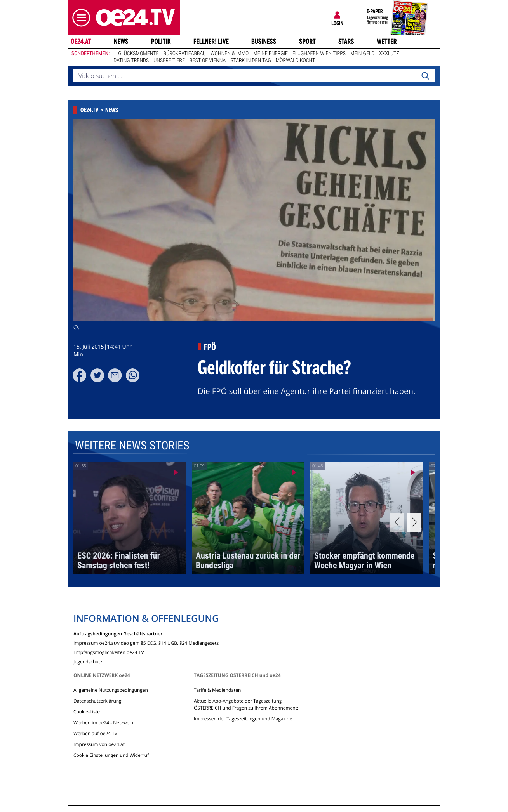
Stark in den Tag (251, 61)
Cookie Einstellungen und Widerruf (111, 755)
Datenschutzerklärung (97, 701)
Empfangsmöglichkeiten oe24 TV (109, 652)
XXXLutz (389, 54)
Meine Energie (271, 54)
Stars (346, 42)
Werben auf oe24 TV (95, 733)
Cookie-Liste (87, 712)
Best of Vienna (208, 61)
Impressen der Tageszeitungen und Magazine (243, 719)
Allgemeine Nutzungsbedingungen (111, 690)
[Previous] (397, 522)
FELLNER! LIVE (211, 42)
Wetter (387, 42)
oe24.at (81, 42)
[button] (79, 18)
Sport (307, 42)
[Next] (414, 522)
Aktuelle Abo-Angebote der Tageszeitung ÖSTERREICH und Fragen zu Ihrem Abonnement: (246, 704)
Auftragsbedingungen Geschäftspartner (118, 633)
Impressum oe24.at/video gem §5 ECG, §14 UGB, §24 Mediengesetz (146, 643)
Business (264, 42)
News (121, 42)
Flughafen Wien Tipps (319, 54)
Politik (161, 42)
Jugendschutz (88, 661)
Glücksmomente (138, 54)
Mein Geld (362, 54)
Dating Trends (131, 61)
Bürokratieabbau (184, 54)
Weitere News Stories (132, 446)
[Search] (425, 76)
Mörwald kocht (296, 61)
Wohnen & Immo (230, 54)
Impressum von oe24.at (99, 744)
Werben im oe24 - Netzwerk (104, 723)
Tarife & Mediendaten (217, 690)
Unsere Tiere (169, 61)
